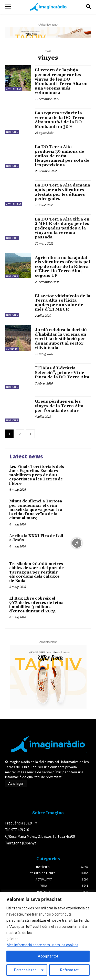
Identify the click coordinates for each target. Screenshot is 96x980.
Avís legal (16, 784)
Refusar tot (69, 970)
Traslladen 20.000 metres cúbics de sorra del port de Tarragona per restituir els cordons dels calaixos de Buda (36, 572)
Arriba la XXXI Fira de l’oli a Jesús (36, 538)
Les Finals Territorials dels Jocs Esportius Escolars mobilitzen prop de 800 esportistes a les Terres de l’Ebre (37, 475)
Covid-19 (12, 349)
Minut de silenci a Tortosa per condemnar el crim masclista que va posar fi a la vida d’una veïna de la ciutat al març (36, 510)
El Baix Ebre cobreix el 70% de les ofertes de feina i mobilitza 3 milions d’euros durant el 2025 (36, 605)
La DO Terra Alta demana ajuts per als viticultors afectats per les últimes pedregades (62, 192)
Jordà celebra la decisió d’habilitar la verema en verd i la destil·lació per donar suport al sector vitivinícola (61, 339)
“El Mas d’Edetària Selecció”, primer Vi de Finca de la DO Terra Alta (62, 373)
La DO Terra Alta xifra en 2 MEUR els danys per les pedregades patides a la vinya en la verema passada (62, 228)
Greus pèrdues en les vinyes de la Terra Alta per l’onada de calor (59, 406)
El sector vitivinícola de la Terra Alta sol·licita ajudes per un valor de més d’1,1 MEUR (63, 303)
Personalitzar (25, 970)
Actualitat (14, 89)
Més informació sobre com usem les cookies (42, 945)
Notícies (12, 132)
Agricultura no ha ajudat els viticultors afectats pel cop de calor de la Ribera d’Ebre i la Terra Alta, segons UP (62, 267)
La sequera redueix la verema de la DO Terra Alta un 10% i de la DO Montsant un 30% (60, 120)
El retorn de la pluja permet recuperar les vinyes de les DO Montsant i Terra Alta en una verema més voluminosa (61, 81)
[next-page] (30, 434)
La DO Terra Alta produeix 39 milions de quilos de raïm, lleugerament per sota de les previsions (62, 156)
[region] (48, 936)
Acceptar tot (48, 956)
